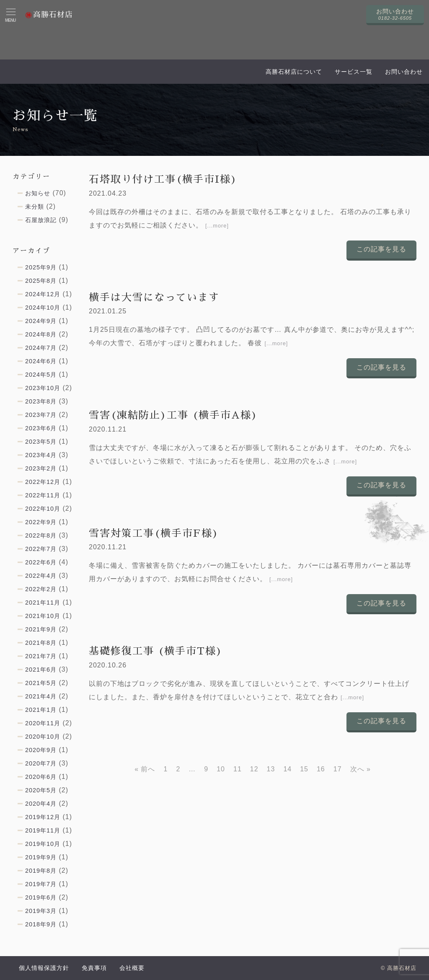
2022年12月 (43, 482)
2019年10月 (43, 844)
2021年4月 (41, 696)
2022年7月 (41, 549)
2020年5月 (41, 790)
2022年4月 (41, 576)
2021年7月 (41, 656)
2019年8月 (41, 871)
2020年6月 (41, 777)
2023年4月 (41, 455)
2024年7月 (41, 348)
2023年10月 (43, 388)
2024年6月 (41, 361)
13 (271, 769)
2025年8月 (41, 281)
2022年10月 (43, 509)
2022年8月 (41, 535)
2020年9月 (41, 750)
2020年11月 (43, 723)
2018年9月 (41, 924)
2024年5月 (41, 375)
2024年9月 (41, 321)
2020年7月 (41, 763)
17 (338, 769)
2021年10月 (43, 616)
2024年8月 (41, 334)
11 (238, 769)
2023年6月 (41, 428)
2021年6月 (41, 670)
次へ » (361, 769)
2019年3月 (41, 911)
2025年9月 (41, 267)
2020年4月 (41, 804)
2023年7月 (41, 415)
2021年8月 (41, 643)
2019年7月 (41, 884)
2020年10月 (43, 737)
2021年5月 (41, 683)
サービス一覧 (354, 72)
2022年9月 (41, 522)
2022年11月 (43, 495)
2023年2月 (41, 468)
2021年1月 (41, 710)
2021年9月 (41, 629)
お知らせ (38, 193)
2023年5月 (41, 442)
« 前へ (145, 769)
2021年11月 (43, 602)
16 (321, 769)
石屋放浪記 (41, 220)
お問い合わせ (404, 72)
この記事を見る (381, 249)
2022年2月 (41, 589)
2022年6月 (41, 562)
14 (287, 769)
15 (304, 769)
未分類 (35, 207)
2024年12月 (43, 294)
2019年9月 (41, 857)
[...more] (217, 226)
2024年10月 (43, 308)
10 (221, 769)
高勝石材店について (294, 72)
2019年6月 (41, 897)
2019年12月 (43, 817)
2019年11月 (43, 830)
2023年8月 (41, 401)
